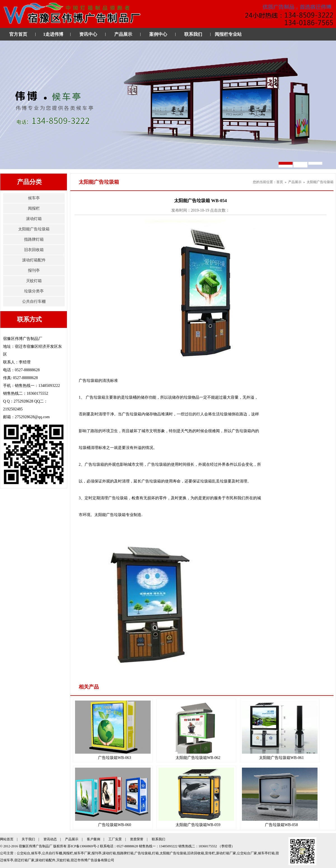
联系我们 (193, 34)
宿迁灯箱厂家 (24, 860)
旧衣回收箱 (34, 250)
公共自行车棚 (34, 301)
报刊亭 (34, 270)
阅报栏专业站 (228, 34)
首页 (280, 182)
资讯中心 (88, 34)
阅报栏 (34, 208)
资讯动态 (50, 839)
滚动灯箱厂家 (226, 853)
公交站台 (24, 853)
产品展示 (123, 34)
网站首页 (7, 839)
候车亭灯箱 (266, 853)
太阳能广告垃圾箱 (34, 229)
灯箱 (155, 853)
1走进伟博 (53, 34)
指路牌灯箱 (34, 239)
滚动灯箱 (34, 219)
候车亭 (34, 198)
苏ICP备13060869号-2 (83, 846)
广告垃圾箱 (143, 853)
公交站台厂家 (247, 853)
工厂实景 (115, 839)
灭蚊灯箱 (34, 281)
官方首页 (18, 34)
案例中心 (158, 34)
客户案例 (94, 839)
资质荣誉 (137, 839)
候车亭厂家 (82, 853)
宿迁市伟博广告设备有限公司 (92, 860)
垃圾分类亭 (34, 291)
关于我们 (28, 839)
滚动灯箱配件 (34, 260)
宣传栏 (210, 853)
